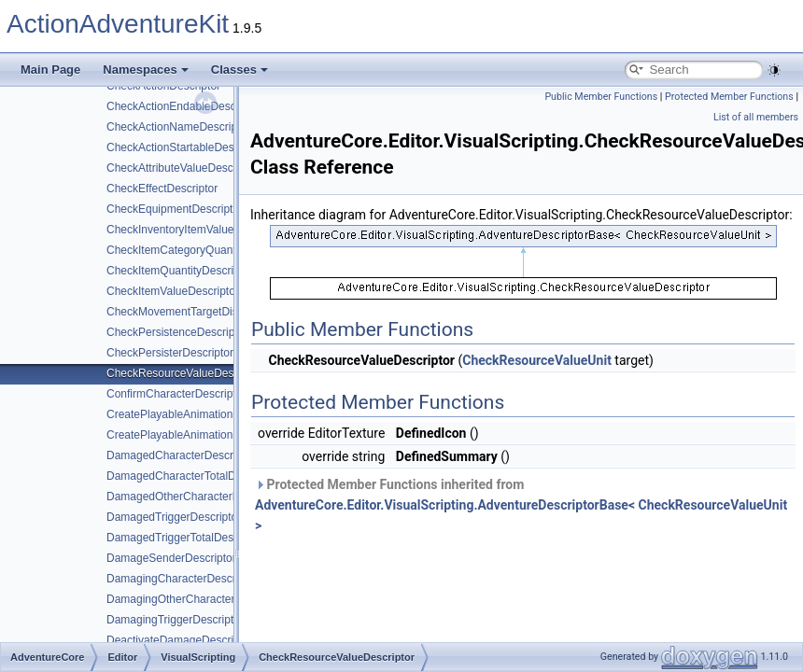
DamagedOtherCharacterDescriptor (195, 497)
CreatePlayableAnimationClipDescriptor (205, 414)
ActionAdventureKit (118, 24)
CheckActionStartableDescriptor (186, 147)
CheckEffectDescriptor (162, 189)
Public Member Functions (601, 97)
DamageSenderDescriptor (171, 558)
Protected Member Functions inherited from (521, 505)
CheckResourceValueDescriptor (186, 373)
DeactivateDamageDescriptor (180, 640)
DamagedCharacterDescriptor (181, 455)
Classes (239, 70)
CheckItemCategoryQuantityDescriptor (202, 250)
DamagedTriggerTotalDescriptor (186, 538)
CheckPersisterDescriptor (170, 353)
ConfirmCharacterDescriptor (176, 394)
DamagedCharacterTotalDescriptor (193, 476)
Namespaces (146, 70)
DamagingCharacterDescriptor (182, 579)
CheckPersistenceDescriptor (177, 332)
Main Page (50, 70)
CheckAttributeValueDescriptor (183, 168)
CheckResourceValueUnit (537, 360)
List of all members (756, 117)
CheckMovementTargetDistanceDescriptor (211, 312)
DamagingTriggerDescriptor (175, 620)
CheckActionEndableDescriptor (184, 106)
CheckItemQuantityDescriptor (180, 271)
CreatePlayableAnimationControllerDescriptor (219, 435)
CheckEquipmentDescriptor (175, 209)
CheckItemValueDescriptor (173, 291)
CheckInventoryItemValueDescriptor (196, 230)
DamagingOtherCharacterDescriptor (196, 599)
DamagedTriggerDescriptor (174, 517)
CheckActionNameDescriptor (178, 127)
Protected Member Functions (729, 97)
